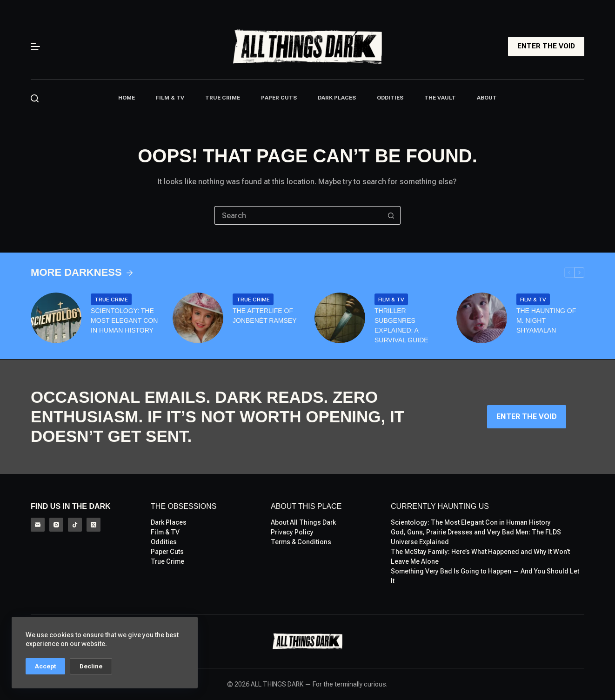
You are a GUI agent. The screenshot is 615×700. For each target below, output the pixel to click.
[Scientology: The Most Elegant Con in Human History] (56, 318)
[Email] (38, 525)
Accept (45, 666)
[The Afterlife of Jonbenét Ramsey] (198, 318)
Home (127, 98)
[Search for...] (298, 215)
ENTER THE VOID (546, 46)
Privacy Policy (292, 532)
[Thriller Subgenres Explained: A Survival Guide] (340, 318)
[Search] (35, 98)
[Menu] (35, 47)
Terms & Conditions (301, 542)
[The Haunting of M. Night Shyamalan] (482, 318)
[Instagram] (56, 525)
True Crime (223, 98)
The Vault (440, 98)
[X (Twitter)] (94, 525)
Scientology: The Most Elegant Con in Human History (124, 320)
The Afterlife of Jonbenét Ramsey (264, 316)
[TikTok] (75, 525)
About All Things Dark (303, 522)
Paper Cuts (279, 98)
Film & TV (170, 98)
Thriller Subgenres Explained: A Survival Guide (401, 325)
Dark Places (337, 98)
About (487, 98)
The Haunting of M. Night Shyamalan (546, 320)
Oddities (390, 98)
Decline (91, 666)
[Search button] (391, 215)
